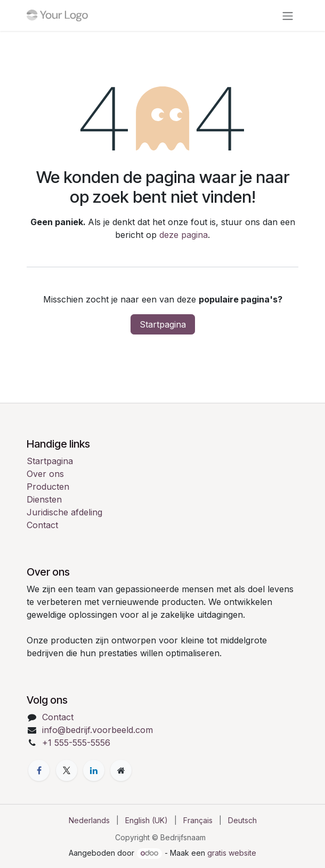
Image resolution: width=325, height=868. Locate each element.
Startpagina (163, 324)
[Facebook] (39, 770)
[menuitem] (89, 820)
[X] (67, 770)
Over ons (45, 474)
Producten (48, 487)
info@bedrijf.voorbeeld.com (97, 730)
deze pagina (184, 235)
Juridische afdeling (64, 512)
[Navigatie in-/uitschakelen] (288, 15)
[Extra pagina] (121, 770)
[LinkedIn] (94, 770)
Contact (42, 525)
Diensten (44, 499)
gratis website (232, 853)
